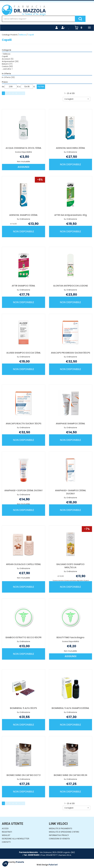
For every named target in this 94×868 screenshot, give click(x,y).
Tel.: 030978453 (31, 855)
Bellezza (23, 35)
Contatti (6, 842)
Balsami (7, 64)
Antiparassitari (10, 61)
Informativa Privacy (59, 835)
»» (23, 93)
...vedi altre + (7, 69)
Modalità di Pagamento (60, 829)
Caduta (7, 66)
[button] (77, 99)
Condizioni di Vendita (59, 839)
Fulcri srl (53, 865)
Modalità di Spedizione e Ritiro (64, 832)
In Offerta (8, 77)
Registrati (7, 832)
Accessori (8, 59)
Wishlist (6, 835)
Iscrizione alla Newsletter (15, 839)
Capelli (5, 56)
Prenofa (20, 862)
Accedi (5, 829)
